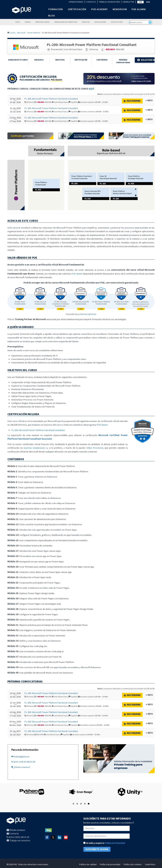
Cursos (28, 22)
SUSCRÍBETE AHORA (97, 849)
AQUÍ (91, 89)
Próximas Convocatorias (123, 61)
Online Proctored (95, 448)
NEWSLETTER (129, 2)
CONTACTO (91, 2)
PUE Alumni (56, 80)
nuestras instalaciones (34, 448)
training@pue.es (20, 757)
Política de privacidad (110, 864)
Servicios (86, 22)
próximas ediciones (87, 314)
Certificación (81, 60)
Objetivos (60, 60)
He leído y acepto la (104, 843)
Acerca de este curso (18, 60)
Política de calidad (88, 864)
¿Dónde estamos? (21, 767)
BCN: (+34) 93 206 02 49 (23, 762)
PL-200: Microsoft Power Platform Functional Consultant (51, 99)
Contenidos (102, 60)
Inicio (18, 22)
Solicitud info (117, 22)
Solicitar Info (146, 60)
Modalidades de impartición (66, 22)
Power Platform (34, 33)
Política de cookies (133, 864)
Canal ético (150, 864)
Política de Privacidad (115, 843)
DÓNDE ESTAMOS (76, 2)
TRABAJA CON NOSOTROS (110, 2)
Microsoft (21, 33)
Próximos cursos (42, 22)
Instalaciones (100, 22)
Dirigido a (39, 60)
